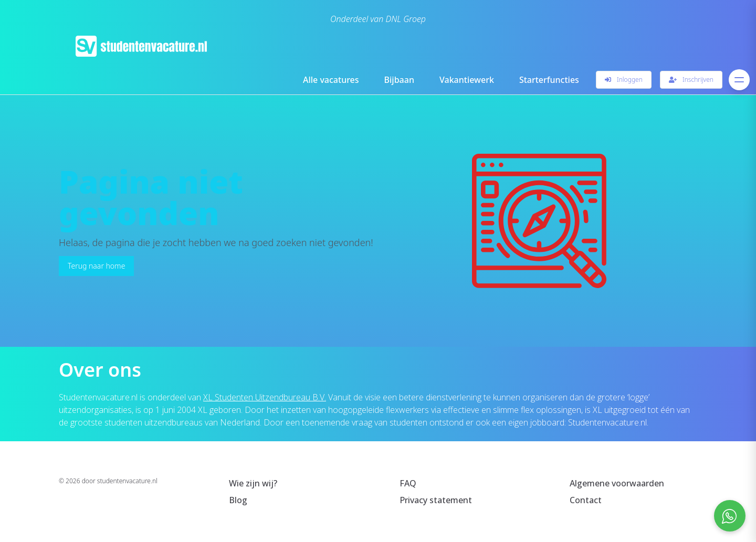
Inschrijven (691, 79)
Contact (586, 500)
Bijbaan (399, 80)
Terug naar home (96, 266)
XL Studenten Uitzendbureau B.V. (265, 397)
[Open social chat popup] (730, 516)
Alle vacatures (331, 80)
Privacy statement (436, 500)
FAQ (408, 483)
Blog (238, 500)
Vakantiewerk (467, 80)
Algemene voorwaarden (617, 483)
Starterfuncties (549, 80)
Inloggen (624, 79)
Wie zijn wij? (253, 483)
